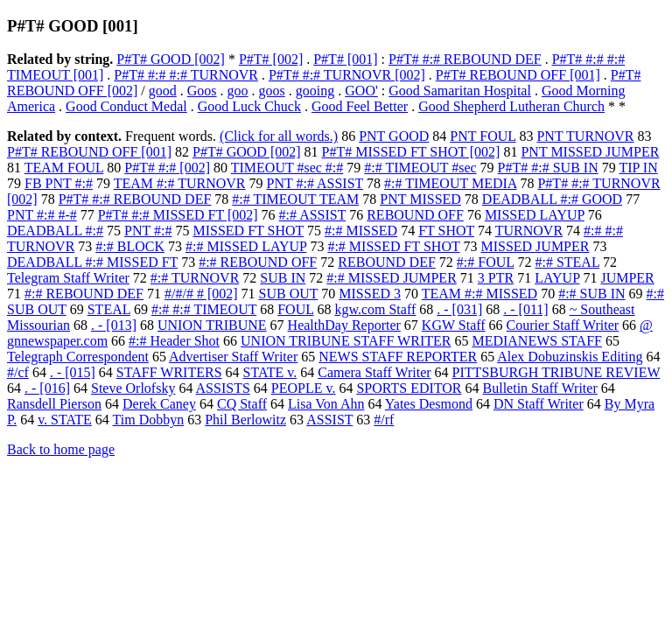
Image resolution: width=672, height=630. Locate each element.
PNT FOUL (483, 136)
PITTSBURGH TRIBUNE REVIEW (556, 372)
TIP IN (638, 168)
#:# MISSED (361, 231)
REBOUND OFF (415, 215)
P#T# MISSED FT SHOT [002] (411, 152)
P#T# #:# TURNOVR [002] (347, 75)
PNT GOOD (394, 136)
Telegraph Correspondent (78, 357)
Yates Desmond (429, 404)
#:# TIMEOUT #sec (420, 168)
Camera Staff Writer (374, 372)
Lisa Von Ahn (326, 404)
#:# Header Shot (174, 341)
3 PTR (496, 278)
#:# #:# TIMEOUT (204, 309)
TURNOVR (529, 231)
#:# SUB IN (591, 294)
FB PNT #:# (59, 183)
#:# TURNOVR (195, 278)
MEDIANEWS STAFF (537, 341)
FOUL (295, 309)
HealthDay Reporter (344, 325)
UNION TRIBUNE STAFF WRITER (346, 341)
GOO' (361, 91)
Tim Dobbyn (149, 420)
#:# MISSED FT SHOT (393, 246)
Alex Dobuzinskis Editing (570, 357)
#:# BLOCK (130, 246)
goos (272, 91)
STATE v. (270, 372)
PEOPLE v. (304, 388)
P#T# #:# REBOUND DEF (465, 59)
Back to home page (61, 449)
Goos (202, 91)
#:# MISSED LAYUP (246, 246)
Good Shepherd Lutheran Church (511, 106)
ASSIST (329, 420)
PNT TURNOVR (585, 136)
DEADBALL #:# (55, 231)
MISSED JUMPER (535, 246)
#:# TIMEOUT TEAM (295, 199)
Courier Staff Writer (563, 325)
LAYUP (557, 278)
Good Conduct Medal (126, 106)
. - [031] (459, 309)
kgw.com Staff (375, 309)
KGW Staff (454, 325)
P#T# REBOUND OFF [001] (518, 75)
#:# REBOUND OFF (258, 262)
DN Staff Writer (539, 404)
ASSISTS (223, 388)
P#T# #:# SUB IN (548, 168)
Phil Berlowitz (245, 420)
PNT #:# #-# (42, 215)
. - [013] (114, 325)
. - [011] (525, 309)
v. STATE (65, 420)
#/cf (18, 372)
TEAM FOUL (64, 168)
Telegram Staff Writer (68, 278)
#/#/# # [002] (201, 294)
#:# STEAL (567, 262)
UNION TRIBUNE (212, 325)
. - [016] (47, 388)
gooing (315, 91)
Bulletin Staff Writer (540, 388)
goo (238, 91)
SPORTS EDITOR (409, 388)
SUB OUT (289, 294)
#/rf (384, 420)
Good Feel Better (360, 106)
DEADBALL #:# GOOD (552, 199)
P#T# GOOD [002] (171, 59)
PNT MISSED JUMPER (590, 152)
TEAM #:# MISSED (479, 294)
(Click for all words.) (279, 136)
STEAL (109, 309)
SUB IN (283, 278)
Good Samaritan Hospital (460, 91)
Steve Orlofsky (133, 388)
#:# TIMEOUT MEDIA (450, 183)
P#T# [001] (345, 59)
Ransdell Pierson (54, 404)
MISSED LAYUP (535, 215)
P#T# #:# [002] (167, 168)
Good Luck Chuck (249, 106)
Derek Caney (159, 404)
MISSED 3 (370, 294)
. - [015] (73, 372)
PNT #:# (148, 231)
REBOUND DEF (387, 262)
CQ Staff (242, 404)
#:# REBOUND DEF (84, 294)
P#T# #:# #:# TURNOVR (186, 75)
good (163, 91)
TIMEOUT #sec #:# (287, 168)
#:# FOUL (486, 262)
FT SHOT (446, 231)
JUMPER (627, 278)
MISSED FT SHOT (248, 231)
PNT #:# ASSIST (315, 183)
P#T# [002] (271, 59)
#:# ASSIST (313, 215)
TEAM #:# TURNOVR (180, 183)
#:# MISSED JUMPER (391, 278)
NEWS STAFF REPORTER (398, 357)
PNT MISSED (420, 199)
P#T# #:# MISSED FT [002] (178, 215)
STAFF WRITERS (169, 372)
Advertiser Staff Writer (233, 357)
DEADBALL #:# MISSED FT (92, 262)
